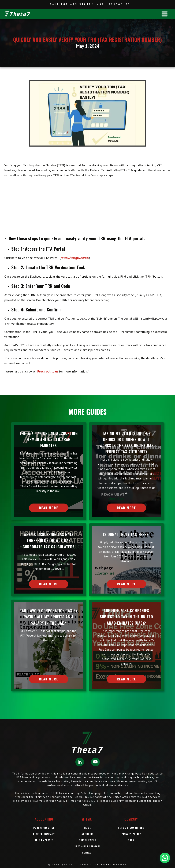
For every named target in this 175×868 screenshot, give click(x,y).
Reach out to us (48, 371)
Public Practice (44, 828)
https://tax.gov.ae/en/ (75, 258)
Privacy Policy (131, 834)
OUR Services (88, 840)
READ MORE (49, 508)
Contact (87, 852)
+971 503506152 (114, 4)
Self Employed (44, 840)
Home (88, 828)
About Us (87, 834)
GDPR (131, 840)
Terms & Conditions (131, 828)
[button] (165, 858)
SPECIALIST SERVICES (87, 846)
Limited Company (44, 834)
